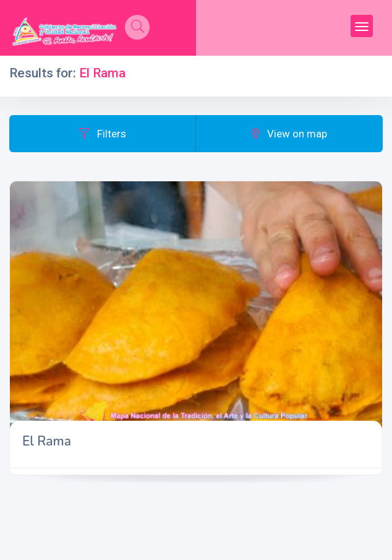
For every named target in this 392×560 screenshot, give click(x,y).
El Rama (47, 441)
